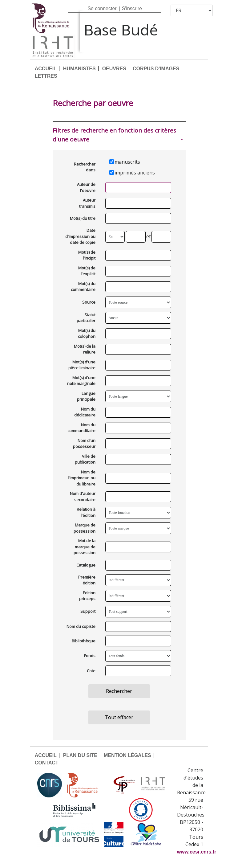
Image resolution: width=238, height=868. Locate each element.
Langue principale (86, 396)
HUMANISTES (79, 69)
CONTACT (47, 763)
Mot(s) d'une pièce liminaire (82, 365)
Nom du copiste (81, 626)
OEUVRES (114, 69)
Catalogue (86, 565)
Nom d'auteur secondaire (83, 497)
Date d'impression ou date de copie (80, 236)
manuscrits (127, 162)
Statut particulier (86, 318)
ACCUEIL (46, 69)
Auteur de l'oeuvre (86, 187)
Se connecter (102, 8)
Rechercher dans (85, 167)
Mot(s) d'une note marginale (81, 381)
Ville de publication (85, 459)
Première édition (87, 580)
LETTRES (46, 76)
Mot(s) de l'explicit (87, 271)
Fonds (90, 656)
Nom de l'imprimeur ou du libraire (82, 478)
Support (88, 611)
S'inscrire (132, 8)
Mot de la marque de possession (85, 547)
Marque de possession (85, 528)
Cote (91, 671)
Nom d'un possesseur (84, 444)
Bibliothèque (84, 641)
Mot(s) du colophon (87, 334)
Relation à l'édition (86, 512)
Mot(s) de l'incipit (87, 255)
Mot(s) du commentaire (83, 287)
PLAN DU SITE (80, 755)
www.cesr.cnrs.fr (197, 852)
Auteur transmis (87, 203)
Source (89, 302)
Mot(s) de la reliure (85, 349)
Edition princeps (87, 596)
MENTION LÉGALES (127, 755)
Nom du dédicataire (85, 412)
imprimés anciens (135, 173)
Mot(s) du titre (83, 218)
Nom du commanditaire (81, 428)
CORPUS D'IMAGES (156, 69)
